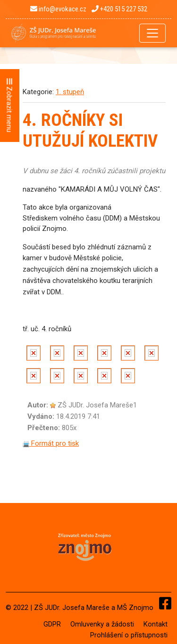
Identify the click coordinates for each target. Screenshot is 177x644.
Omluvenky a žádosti (102, 624)
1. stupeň (70, 92)
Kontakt (156, 624)
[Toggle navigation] (152, 33)
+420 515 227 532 (119, 9)
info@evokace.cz (58, 9)
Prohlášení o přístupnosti (129, 635)
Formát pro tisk (51, 443)
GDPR (52, 624)
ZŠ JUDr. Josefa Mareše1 (97, 405)
